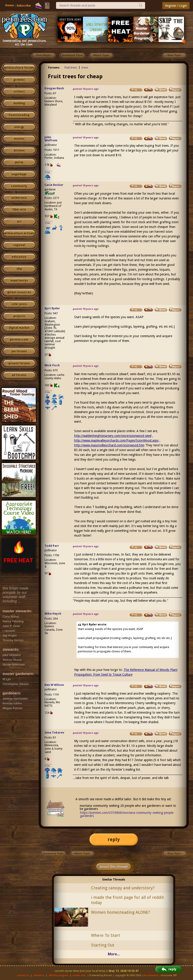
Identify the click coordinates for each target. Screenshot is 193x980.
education (19, 257)
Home (9, 5)
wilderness (19, 198)
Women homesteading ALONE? (121, 912)
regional (19, 245)
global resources (19, 292)
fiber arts (19, 210)
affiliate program (59, 975)
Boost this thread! (114, 867)
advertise (39, 975)
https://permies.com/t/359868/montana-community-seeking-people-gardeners (127, 814)
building (19, 103)
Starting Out (103, 945)
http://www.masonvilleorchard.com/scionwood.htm (109, 445)
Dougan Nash (54, 88)
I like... (48, 172)
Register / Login (176, 6)
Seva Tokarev (54, 733)
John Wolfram (51, 139)
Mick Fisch (52, 365)
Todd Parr (52, 546)
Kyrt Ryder (52, 308)
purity (19, 162)
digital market (19, 328)
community (19, 186)
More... (114, 954)
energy (19, 127)
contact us (23, 975)
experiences (19, 281)
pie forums (19, 351)
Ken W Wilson (54, 685)
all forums (19, 375)
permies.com (19, 340)
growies (19, 80)
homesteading (19, 115)
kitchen (19, 151)
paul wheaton (150, 975)
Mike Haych (53, 614)
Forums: (54, 67)
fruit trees (71, 67)
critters (19, 92)
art (19, 222)
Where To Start (106, 935)
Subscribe (24, 6)
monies (19, 139)
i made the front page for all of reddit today (127, 900)
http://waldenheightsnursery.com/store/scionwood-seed (113, 436)
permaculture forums (19, 68)
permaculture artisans (19, 233)
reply (114, 839)
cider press (19, 304)
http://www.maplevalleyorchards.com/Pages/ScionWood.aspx (116, 440)
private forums (19, 363)
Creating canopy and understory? (123, 888)
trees (85, 67)
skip (19, 269)
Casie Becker (54, 185)
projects (19, 316)
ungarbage (19, 174)
